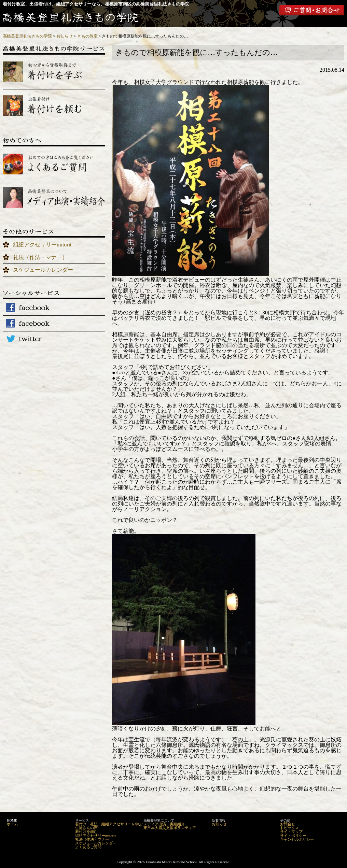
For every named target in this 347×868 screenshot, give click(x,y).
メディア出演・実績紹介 (164, 824)
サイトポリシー (293, 836)
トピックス (289, 828)
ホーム (12, 824)
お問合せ (288, 824)
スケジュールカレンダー (43, 270)
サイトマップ (291, 831)
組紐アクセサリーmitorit (42, 245)
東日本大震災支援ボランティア (170, 828)
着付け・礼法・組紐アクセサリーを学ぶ (109, 824)
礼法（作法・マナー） (40, 257)
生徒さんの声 (86, 828)
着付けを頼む (86, 831)
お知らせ (219, 824)
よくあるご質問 (88, 847)
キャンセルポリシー (297, 839)
